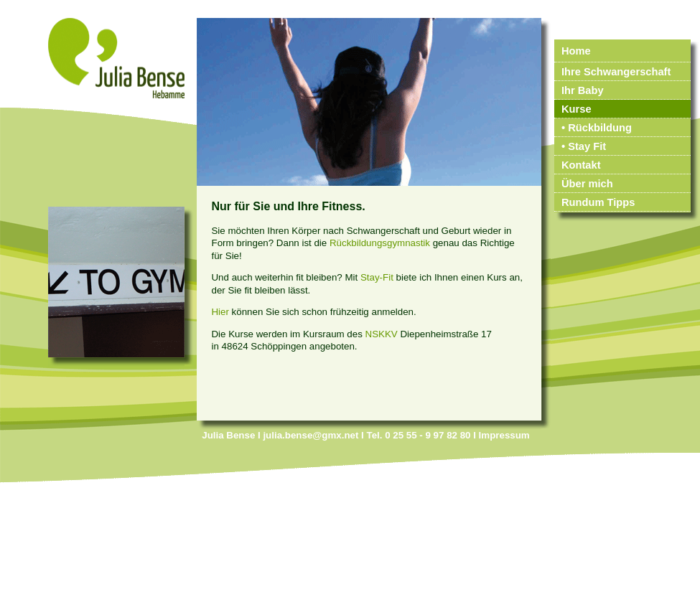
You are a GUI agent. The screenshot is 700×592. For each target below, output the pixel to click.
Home (576, 51)
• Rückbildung (597, 128)
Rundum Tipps (598, 202)
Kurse (577, 109)
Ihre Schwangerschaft (616, 72)
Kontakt (581, 165)
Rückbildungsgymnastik (380, 243)
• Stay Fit (584, 146)
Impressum (504, 435)
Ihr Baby (583, 90)
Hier (220, 312)
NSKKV (382, 334)
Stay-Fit (377, 277)
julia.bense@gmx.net (311, 435)
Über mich (587, 184)
